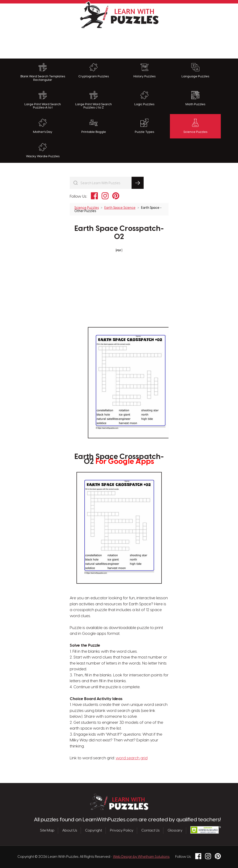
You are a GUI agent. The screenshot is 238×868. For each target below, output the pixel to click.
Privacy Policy (122, 831)
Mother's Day (43, 126)
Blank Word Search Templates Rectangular (43, 72)
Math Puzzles (195, 98)
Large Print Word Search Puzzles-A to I (43, 100)
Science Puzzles (195, 126)
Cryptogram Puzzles (94, 71)
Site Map (47, 831)
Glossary (175, 831)
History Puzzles (144, 71)
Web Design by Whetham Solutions (141, 857)
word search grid (132, 758)
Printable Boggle (94, 126)
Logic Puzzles (144, 98)
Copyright (94, 831)
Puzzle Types (144, 126)
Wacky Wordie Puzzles (43, 151)
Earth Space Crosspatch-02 (119, 233)
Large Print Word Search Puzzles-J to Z (94, 100)
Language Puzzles (195, 71)
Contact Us (150, 831)
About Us (70, 831)
